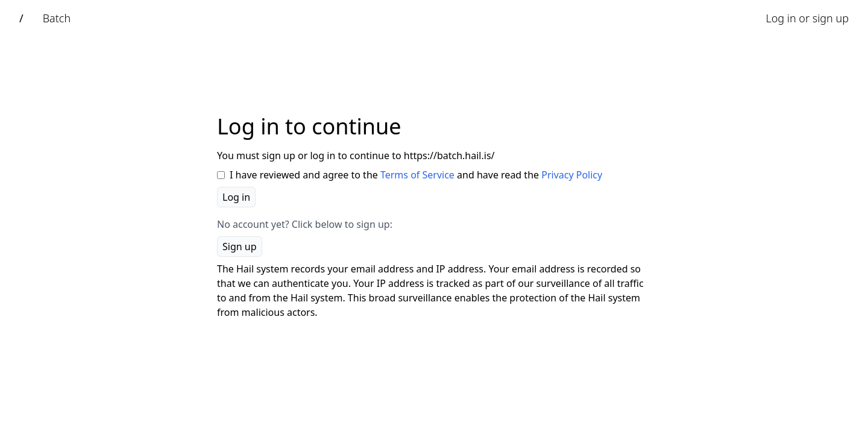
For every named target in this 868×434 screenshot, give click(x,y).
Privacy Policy (572, 175)
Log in (236, 197)
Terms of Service (417, 175)
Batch (57, 18)
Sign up (240, 247)
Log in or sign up (807, 18)
